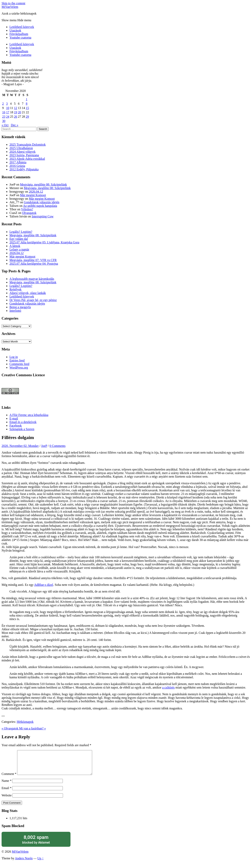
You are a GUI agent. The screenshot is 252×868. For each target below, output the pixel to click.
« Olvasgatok (10, 728)
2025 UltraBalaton (21, 148)
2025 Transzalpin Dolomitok (28, 145)
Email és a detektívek (23, 422)
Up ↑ (41, 863)
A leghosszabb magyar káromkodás (32, 279)
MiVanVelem (10, 7)
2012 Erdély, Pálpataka (24, 169)
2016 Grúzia (17, 166)
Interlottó (15, 311)
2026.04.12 (36, 192)
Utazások (15, 30)
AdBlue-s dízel (44, 585)
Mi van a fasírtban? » (32, 728)
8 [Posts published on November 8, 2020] (27, 104)
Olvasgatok (29, 213)
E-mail (14, 418)
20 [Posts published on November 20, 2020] (19, 112)
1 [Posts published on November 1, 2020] (27, 99)
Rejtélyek (15, 289)
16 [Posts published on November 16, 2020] (4, 112)
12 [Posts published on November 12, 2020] (16, 108)
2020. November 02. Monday (20, 446)
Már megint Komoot (33, 195)
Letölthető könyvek (22, 27)
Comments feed (19, 364)
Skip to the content (13, 3)
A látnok (15, 246)
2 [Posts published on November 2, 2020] (3, 104)
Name (6, 785)
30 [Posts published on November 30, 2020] (4, 121)
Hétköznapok (25, 722)
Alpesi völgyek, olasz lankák (28, 293)
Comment (9, 779)
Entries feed (17, 360)
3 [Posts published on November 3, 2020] (7, 104)
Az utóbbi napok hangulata (40, 206)
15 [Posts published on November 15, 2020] (27, 108)
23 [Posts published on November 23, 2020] (4, 117)
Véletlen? (27, 209)
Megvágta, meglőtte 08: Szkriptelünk (44, 184)
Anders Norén (24, 863)
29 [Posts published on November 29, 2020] (27, 117)
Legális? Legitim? (21, 232)
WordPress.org (19, 367)
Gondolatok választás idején (42, 202)
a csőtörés (169, 687)
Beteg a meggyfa (20, 307)
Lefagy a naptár (19, 249)
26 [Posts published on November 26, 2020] (16, 117)
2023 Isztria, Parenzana (24, 155)
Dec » (15, 125)
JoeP (44, 446)
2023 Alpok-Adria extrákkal (27, 159)
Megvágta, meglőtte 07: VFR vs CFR (33, 260)
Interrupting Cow (43, 216)
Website (7, 800)
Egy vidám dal (19, 239)
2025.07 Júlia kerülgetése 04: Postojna (34, 264)
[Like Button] (3, 716)
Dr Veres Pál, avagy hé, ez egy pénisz (33, 300)
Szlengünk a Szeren (22, 429)
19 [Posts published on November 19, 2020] (16, 112)
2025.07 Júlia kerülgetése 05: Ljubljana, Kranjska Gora (44, 242)
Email (6, 793)
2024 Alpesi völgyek (22, 152)
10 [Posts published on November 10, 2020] (8, 108)
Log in (14, 357)
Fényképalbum (19, 34)
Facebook (16, 426)
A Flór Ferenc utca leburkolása (29, 415)
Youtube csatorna (20, 37)
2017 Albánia (18, 162)
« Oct (5, 125)
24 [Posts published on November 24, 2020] (8, 117)
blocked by (36, 844)
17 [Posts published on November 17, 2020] (8, 112)
